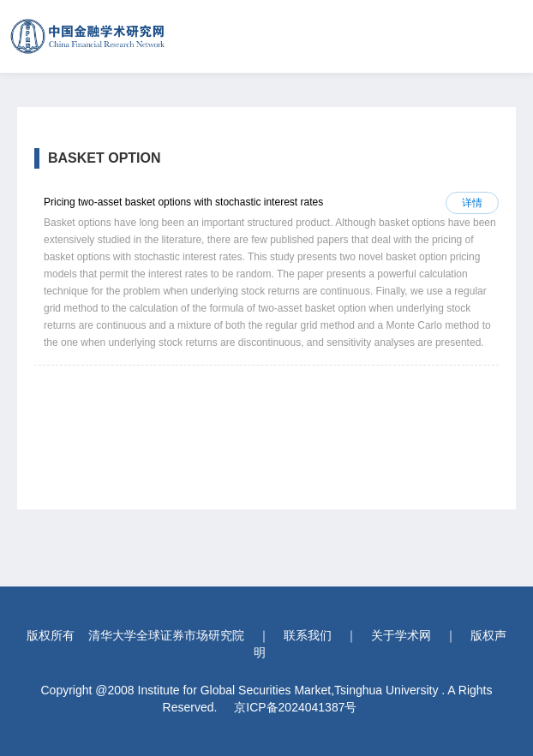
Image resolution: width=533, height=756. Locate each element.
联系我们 (308, 635)
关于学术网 (401, 635)
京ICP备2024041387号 (295, 707)
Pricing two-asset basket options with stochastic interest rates (183, 202)
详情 (472, 203)
